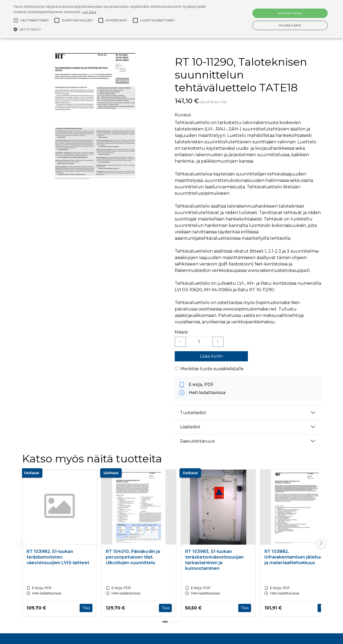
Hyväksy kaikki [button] (290, 13)
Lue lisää (89, 12)
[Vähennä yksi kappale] (180, 342)
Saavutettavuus (197, 441)
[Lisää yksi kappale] (218, 342)
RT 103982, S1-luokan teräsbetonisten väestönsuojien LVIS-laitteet (58, 557)
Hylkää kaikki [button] (290, 25)
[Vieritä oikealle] (321, 543)
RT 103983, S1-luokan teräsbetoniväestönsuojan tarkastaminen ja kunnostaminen (214, 560)
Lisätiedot (190, 427)
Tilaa (86, 608)
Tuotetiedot (193, 413)
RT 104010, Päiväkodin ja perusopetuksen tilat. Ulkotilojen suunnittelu (133, 557)
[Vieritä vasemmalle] (22, 543)
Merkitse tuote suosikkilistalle (212, 369)
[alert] (171, 19)
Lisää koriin (211, 356)
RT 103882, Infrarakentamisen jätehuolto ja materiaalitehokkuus (297, 557)
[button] (116, 29)
